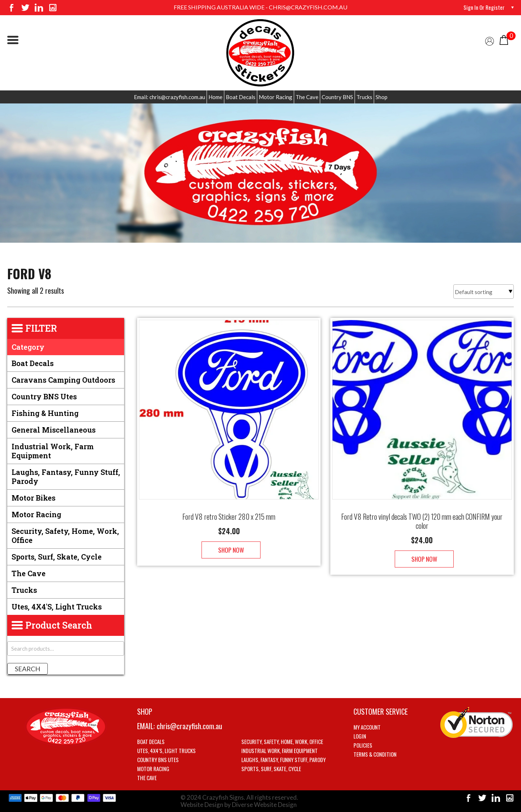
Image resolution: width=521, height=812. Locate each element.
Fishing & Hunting (45, 413)
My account (367, 727)
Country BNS (337, 97)
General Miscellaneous (54, 430)
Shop (382, 97)
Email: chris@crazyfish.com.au (170, 97)
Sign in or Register (483, 7)
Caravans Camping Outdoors (63, 380)
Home (215, 97)
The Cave (307, 97)
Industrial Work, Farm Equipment (53, 451)
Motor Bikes (33, 498)
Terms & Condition (375, 754)
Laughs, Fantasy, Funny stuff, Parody (66, 477)
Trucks (364, 97)
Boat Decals (241, 97)
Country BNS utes (44, 396)
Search (27, 669)
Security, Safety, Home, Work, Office (65, 535)
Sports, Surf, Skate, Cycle (57, 557)
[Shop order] (484, 292)
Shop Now (229, 543)
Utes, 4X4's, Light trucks (57, 607)
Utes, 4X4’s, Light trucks (166, 751)
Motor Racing (276, 97)
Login (360, 736)
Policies (363, 745)
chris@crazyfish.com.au (189, 726)
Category (28, 347)
